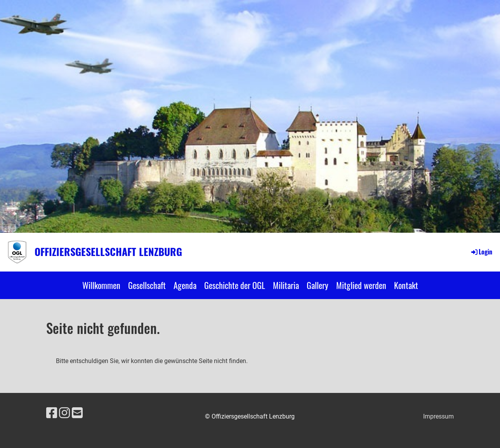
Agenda (185, 285)
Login (481, 252)
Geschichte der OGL (235, 285)
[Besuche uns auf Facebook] (52, 413)
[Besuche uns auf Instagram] (64, 413)
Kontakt (406, 285)
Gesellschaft (147, 285)
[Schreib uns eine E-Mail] (77, 413)
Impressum (438, 416)
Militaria (286, 285)
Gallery (318, 285)
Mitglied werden (361, 285)
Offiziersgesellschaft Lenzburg (108, 252)
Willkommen (101, 285)
